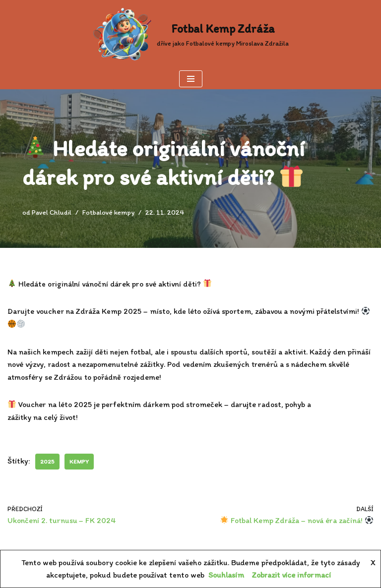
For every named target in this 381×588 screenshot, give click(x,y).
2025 (47, 462)
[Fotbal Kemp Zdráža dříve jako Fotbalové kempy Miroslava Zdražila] (190, 34)
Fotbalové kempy (108, 212)
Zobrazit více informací (291, 575)
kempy (79, 462)
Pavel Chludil (52, 212)
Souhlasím (226, 575)
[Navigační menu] (191, 79)
